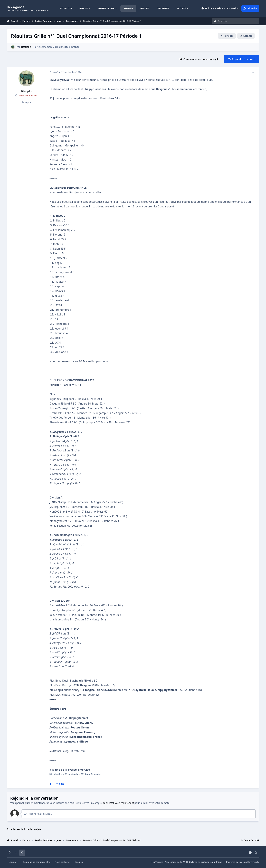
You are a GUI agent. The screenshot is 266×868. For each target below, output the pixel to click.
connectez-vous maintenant (118, 803)
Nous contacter (63, 862)
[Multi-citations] (51, 784)
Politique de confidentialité (37, 862)
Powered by (243, 862)
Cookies (79, 862)
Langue (14, 862)
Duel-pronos (72, 47)
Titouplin (26, 47)
